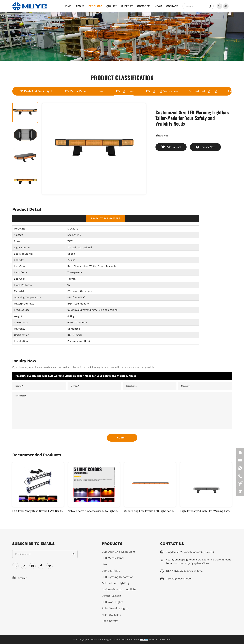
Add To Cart (174, 147)
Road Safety (110, 621)
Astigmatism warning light (119, 589)
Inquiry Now (208, 147)
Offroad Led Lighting (203, 91)
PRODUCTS (95, 6)
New (101, 91)
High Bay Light (111, 615)
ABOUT (80, 6)
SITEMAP (22, 578)
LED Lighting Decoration (161, 91)
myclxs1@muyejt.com (179, 579)
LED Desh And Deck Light (35, 91)
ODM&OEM (144, 6)
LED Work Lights (113, 602)
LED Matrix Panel (75, 91)
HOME (68, 6)
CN (220, 6)
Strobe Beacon (111, 596)
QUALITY (112, 6)
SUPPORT (127, 6)
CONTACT (172, 6)
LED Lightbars (124, 91)
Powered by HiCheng (160, 639)
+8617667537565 (176, 571)
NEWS (158, 6)
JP (226, 6)
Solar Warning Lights (115, 608)
